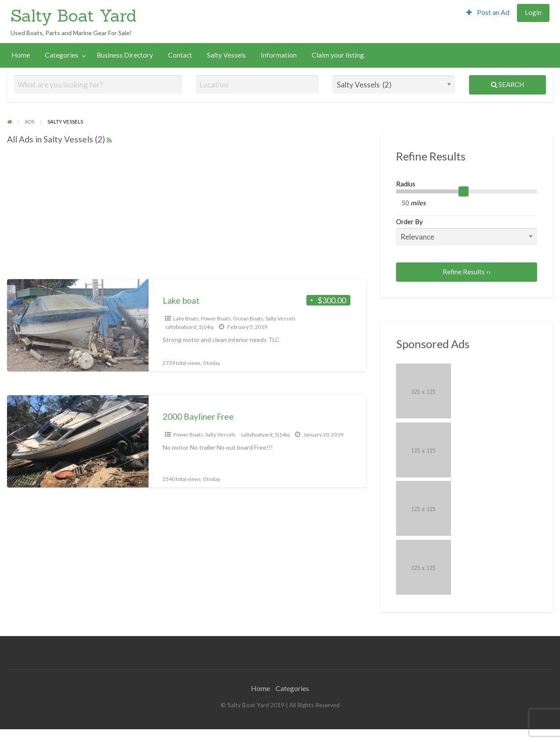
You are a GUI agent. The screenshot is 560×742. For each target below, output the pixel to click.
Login (533, 12)
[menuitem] (488, 13)
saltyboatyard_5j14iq (189, 327)
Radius (406, 184)
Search (507, 84)
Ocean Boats (248, 318)
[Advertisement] (247, 17)
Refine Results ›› (467, 272)
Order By (467, 232)
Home (21, 55)
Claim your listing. (338, 55)
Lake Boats (186, 318)
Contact (180, 55)
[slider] (464, 192)
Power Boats (216, 318)
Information (279, 55)
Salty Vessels (226, 55)
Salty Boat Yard (74, 15)
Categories (62, 55)
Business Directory (125, 55)
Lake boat (181, 300)
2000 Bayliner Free (198, 416)
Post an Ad (488, 12)
